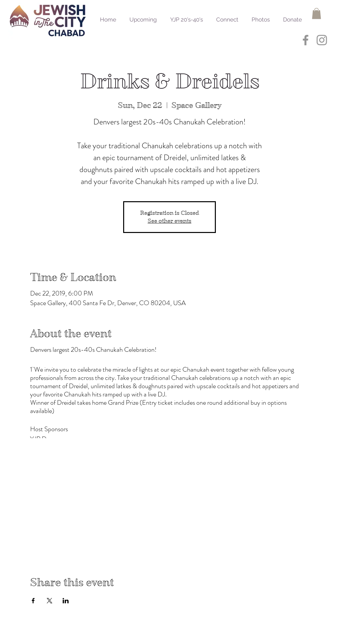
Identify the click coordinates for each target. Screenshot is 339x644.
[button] (316, 13)
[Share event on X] (49, 601)
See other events (169, 221)
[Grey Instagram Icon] (322, 40)
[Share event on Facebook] (33, 601)
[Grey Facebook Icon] (306, 40)
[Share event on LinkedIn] (66, 601)
